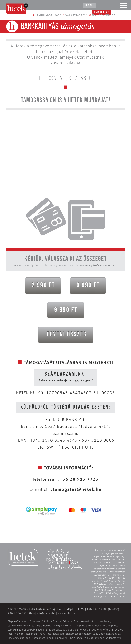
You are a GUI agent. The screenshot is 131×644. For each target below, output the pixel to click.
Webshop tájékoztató (65, 568)
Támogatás (107, 6)
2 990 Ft (42, 286)
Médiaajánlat (59, 552)
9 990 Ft (65, 310)
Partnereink (58, 563)
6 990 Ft (87, 286)
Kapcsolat (56, 550)
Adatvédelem (58, 555)
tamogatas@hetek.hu (97, 265)
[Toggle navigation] (124, 6)
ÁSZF (75, 563)
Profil (87, 6)
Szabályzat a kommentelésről (60, 558)
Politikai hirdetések (64, 566)
